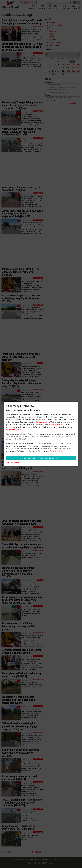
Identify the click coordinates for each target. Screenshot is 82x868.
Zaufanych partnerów (43, 422)
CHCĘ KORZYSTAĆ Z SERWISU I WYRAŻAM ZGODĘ (41, 458)
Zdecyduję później (12, 462)
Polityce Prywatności (56, 425)
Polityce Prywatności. (57, 451)
